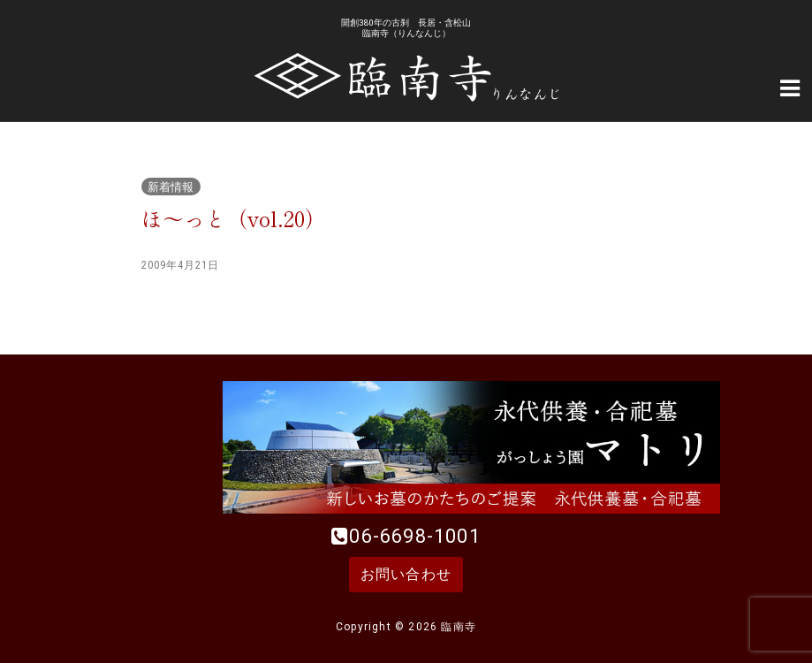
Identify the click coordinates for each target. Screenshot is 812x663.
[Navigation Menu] (790, 87)
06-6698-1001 (414, 536)
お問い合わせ (406, 574)
